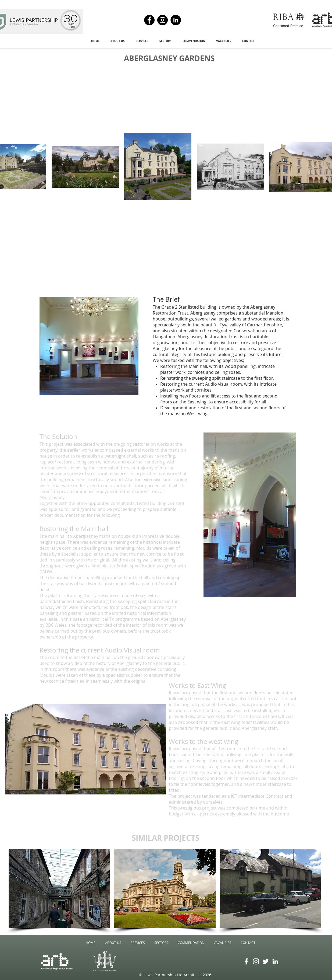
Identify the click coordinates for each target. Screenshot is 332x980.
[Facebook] (149, 20)
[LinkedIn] (176, 20)
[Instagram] (163, 20)
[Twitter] (266, 961)
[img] (270, 889)
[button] (118, 41)
